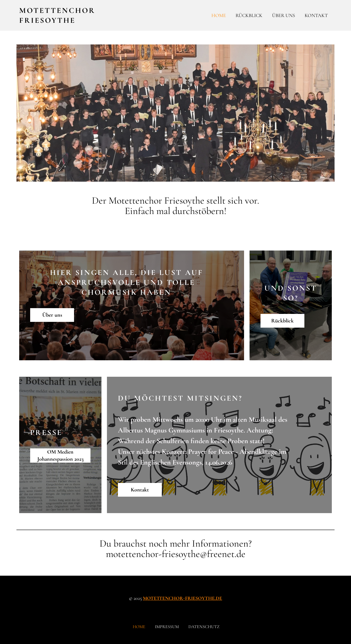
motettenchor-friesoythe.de (182, 598)
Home (219, 15)
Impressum (167, 627)
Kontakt (316, 15)
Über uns (284, 15)
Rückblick (249, 15)
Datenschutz (204, 627)
